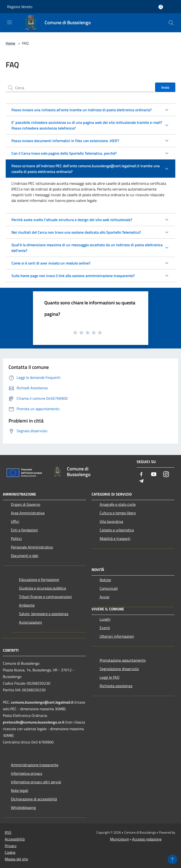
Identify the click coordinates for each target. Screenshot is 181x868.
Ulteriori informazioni (117, 636)
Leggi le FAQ (110, 677)
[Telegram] (141, 481)
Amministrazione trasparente (35, 765)
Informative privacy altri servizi (36, 782)
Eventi (105, 628)
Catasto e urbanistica (117, 530)
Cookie (10, 852)
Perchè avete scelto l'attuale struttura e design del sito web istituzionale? (72, 220)
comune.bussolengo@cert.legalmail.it (42, 702)
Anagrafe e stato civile (118, 504)
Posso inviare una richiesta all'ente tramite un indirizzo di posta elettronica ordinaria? (81, 110)
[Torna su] (172, 859)
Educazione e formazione (39, 580)
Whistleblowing (23, 808)
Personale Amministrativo (32, 547)
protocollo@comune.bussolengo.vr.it (34, 722)
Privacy (11, 846)
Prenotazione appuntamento (123, 660)
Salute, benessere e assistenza (44, 614)
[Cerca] (171, 23)
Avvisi (104, 597)
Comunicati (109, 588)
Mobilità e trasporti (115, 538)
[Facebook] (141, 475)
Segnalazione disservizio (119, 669)
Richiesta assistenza (116, 686)
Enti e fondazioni (24, 530)
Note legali (20, 790)
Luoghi (105, 619)
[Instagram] (166, 475)
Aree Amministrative (28, 513)
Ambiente (27, 605)
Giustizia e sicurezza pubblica (42, 588)
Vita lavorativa (111, 521)
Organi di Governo (26, 504)
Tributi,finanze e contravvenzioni (45, 597)
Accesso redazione (147, 839)
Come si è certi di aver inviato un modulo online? (51, 263)
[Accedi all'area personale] (161, 7)
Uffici (15, 521)
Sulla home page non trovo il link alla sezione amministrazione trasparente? (73, 276)
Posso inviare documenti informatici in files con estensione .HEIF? (65, 141)
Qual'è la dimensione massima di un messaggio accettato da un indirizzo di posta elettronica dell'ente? (87, 248)
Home (10, 43)
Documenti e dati (25, 556)
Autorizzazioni (30, 622)
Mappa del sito (16, 859)
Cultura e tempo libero (118, 513)
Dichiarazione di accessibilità (34, 799)
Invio (165, 87)
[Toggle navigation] (9, 22)
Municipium (120, 839)
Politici (16, 538)
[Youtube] (154, 475)
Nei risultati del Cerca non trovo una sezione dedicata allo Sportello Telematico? (76, 232)
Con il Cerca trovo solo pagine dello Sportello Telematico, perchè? (64, 153)
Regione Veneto (20, 7)
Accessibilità (15, 839)
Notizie (105, 580)
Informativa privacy (27, 773)
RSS (8, 832)
